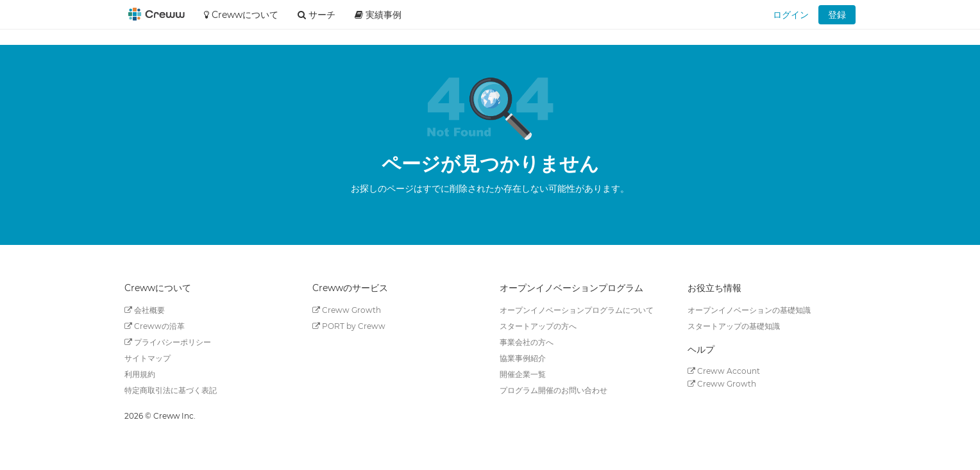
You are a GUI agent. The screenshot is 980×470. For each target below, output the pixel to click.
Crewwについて (241, 15)
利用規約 (140, 374)
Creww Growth (347, 310)
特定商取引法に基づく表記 (171, 390)
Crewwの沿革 (155, 326)
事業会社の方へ (527, 342)
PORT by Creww (349, 326)
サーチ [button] (317, 15)
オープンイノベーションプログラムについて (577, 310)
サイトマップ (148, 358)
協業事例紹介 (523, 358)
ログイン (791, 15)
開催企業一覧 (523, 374)
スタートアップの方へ (538, 326)
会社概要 (145, 310)
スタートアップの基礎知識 (734, 326)
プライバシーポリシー (168, 342)
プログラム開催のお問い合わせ (553, 390)
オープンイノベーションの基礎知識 (749, 310)
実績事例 (378, 15)
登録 (837, 15)
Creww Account (724, 371)
